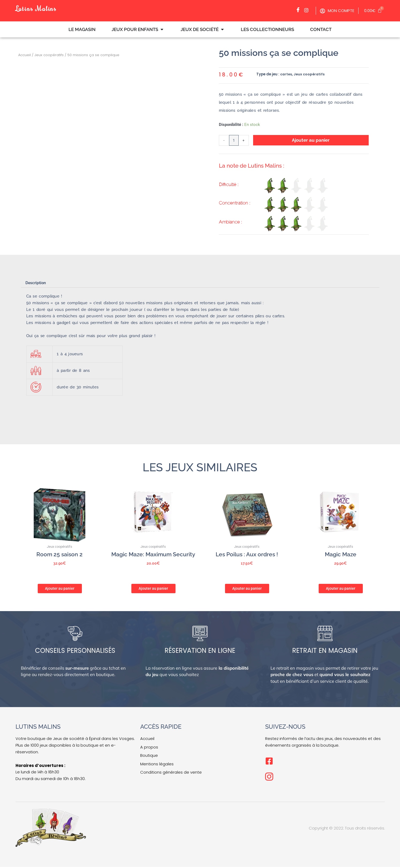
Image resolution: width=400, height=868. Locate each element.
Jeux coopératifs (49, 55)
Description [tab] (37, 284)
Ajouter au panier (311, 140)
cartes (286, 74)
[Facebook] (299, 10)
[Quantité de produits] (234, 141)
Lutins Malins (39, 8)
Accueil (24, 55)
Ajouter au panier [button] (60, 589)
